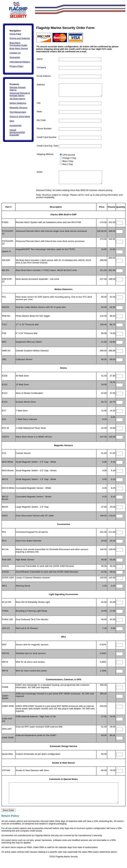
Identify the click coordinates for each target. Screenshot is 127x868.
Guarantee (15, 57)
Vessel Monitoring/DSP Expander (17, 132)
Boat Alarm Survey (19, 48)
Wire (12, 121)
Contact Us (15, 53)
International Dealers (20, 62)
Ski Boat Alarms (17, 99)
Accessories (16, 125)
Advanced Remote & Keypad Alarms (20, 94)
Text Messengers (18, 112)
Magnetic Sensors (18, 108)
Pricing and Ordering (20, 38)
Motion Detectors (18, 103)
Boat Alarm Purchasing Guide (18, 44)
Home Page (15, 34)
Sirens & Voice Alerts (20, 116)
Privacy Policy (16, 66)
